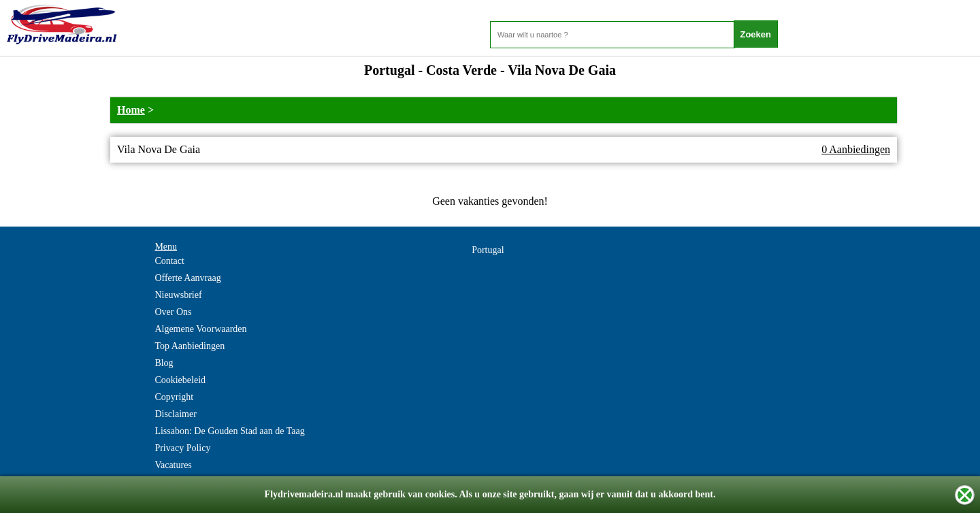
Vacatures (173, 465)
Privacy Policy (182, 448)
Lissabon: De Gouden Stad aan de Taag (229, 431)
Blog (164, 363)
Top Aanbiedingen (190, 346)
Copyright (174, 397)
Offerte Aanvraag (187, 278)
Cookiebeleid (180, 380)
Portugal (488, 250)
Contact (169, 261)
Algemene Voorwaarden (200, 329)
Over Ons (173, 312)
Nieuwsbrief (178, 295)
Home (131, 110)
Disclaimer (175, 414)
